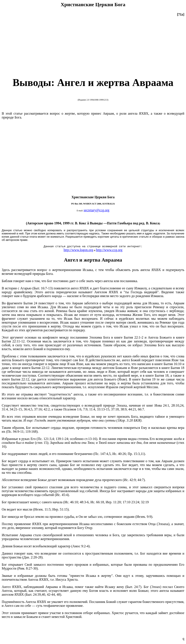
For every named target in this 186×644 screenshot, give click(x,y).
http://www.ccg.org (109, 250)
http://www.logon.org (78, 250)
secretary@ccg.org (97, 210)
